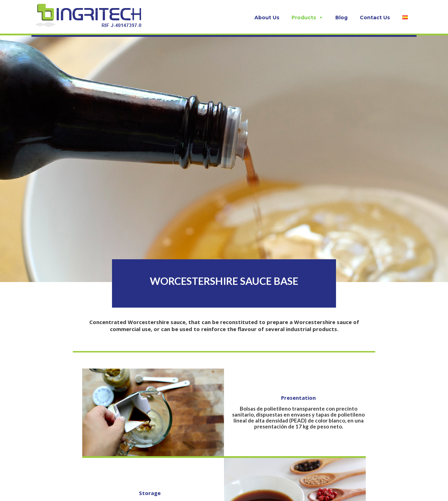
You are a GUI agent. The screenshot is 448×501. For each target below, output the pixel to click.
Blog (341, 18)
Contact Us (375, 18)
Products (304, 18)
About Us (267, 18)
